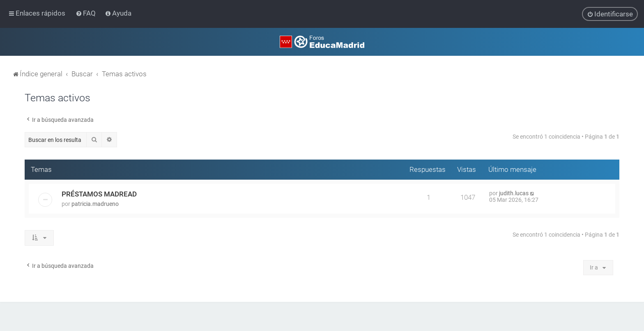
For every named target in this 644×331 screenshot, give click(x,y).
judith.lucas (514, 192)
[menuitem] (86, 13)
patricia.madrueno (95, 203)
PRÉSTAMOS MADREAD (99, 193)
